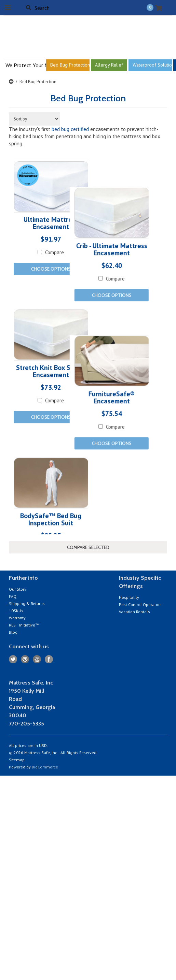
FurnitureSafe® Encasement (93, 448)
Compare (97, 305)
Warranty (17, 618)
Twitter (13, 659)
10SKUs (16, 611)
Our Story (18, 589)
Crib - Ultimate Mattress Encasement (93, 276)
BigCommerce (45, 767)
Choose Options (51, 269)
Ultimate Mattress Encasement (51, 224)
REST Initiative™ (24, 625)
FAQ (13, 596)
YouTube (37, 659)
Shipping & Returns (27, 603)
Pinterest (25, 659)
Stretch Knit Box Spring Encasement (51, 395)
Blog (13, 632)
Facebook (49, 659)
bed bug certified (70, 129)
